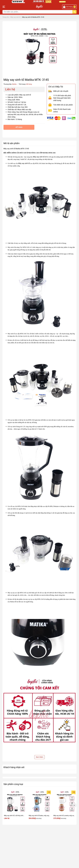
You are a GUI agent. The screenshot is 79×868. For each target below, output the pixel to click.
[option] (15, 805)
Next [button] (74, 805)
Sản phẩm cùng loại (13, 784)
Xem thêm (39, 757)
